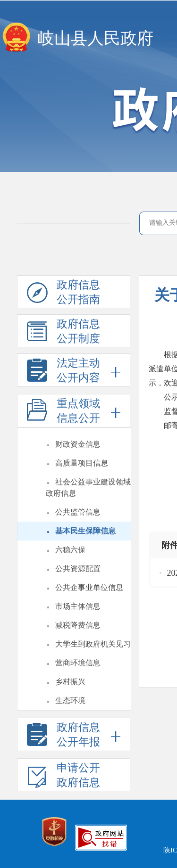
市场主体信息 (78, 606)
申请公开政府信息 (63, 777)
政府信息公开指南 (63, 294)
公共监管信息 (78, 512)
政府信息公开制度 (63, 333)
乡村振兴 (70, 682)
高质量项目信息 (82, 463)
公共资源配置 (78, 569)
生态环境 (70, 700)
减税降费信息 (78, 625)
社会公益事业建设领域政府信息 (88, 487)
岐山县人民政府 (96, 38)
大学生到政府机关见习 (93, 644)
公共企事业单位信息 (89, 587)
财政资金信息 (78, 444)
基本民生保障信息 (85, 531)
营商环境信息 (78, 663)
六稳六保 (70, 550)
